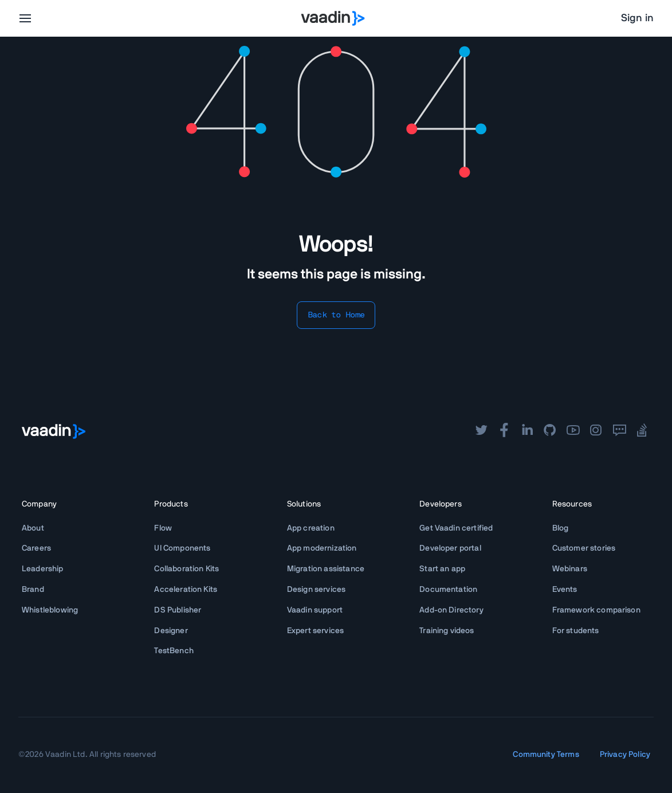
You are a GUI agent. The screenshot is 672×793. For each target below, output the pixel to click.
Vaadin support (315, 610)
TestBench (174, 651)
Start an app (442, 569)
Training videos (447, 631)
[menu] (25, 18)
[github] (550, 431)
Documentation (448, 590)
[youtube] (573, 431)
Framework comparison (596, 610)
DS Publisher (178, 610)
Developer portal (450, 548)
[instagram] (596, 431)
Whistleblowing (50, 610)
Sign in (637, 18)
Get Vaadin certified (456, 528)
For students (576, 631)
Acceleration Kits (186, 590)
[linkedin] (527, 431)
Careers (36, 548)
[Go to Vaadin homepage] (333, 18)
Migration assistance (326, 569)
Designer (171, 631)
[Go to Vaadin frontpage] (54, 431)
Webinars (570, 569)
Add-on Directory (451, 610)
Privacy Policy (625, 755)
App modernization (322, 548)
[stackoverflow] (642, 431)
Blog (561, 528)
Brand (33, 590)
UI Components (182, 548)
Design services (316, 590)
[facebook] (504, 431)
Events (565, 590)
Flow (163, 528)
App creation (311, 528)
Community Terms (546, 755)
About (33, 528)
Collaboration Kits (186, 569)
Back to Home (336, 315)
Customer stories (584, 548)
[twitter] (481, 431)
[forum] (619, 431)
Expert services (315, 631)
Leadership (43, 569)
